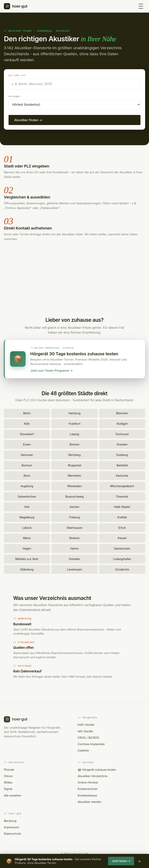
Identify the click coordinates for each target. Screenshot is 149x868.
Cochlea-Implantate (91, 743)
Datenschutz (13, 833)
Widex (8, 782)
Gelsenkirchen (27, 496)
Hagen (27, 548)
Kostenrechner (88, 788)
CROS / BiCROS (88, 737)
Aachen (74, 506)
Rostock (74, 537)
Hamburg (74, 413)
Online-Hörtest (88, 782)
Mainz (27, 537)
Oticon (8, 775)
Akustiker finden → (28, 120)
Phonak (9, 769)
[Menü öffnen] (141, 6)
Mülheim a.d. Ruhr (27, 558)
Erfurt (122, 527)
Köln (27, 423)
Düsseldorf (27, 434)
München (122, 413)
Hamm (75, 548)
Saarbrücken (122, 548)
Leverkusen (75, 569)
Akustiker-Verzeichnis (93, 775)
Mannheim (74, 475)
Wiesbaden (74, 485)
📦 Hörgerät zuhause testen (97, 769)
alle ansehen (13, 795)
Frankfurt (74, 423)
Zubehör (83, 750)
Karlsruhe (122, 475)
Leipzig (74, 434)
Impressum (11, 827)
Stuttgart (122, 423)
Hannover (27, 454)
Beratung (10, 820)
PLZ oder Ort (17, 75)
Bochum (27, 465)
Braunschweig (74, 496)
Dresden (122, 444)
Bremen (74, 444)
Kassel (122, 537)
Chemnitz (122, 496)
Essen (27, 444)
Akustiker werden (90, 801)
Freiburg (75, 517)
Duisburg (122, 454)
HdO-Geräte (86, 724)
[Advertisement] (74, 281)
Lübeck (27, 527)
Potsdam (74, 558)
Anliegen (14, 96)
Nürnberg (75, 454)
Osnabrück (122, 569)
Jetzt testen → (121, 861)
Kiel (27, 506)
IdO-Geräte (85, 731)
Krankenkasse (87, 795)
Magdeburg (27, 517)
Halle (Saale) (122, 506)
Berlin (27, 413)
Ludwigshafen (122, 558)
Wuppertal (75, 465)
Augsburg (27, 485)
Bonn (27, 475)
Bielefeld (122, 465)
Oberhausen (74, 527)
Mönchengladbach (122, 485)
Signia (8, 788)
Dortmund (122, 434)
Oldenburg (27, 569)
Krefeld (122, 517)
